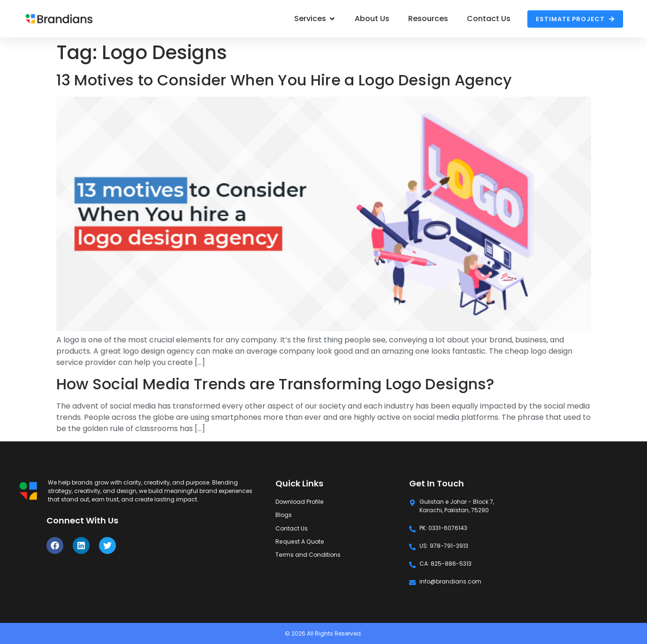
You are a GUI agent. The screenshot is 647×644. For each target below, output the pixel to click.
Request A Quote (299, 541)
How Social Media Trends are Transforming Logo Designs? (275, 384)
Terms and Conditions (308, 554)
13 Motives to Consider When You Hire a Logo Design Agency (284, 80)
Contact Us (292, 528)
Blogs (284, 515)
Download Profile (299, 502)
